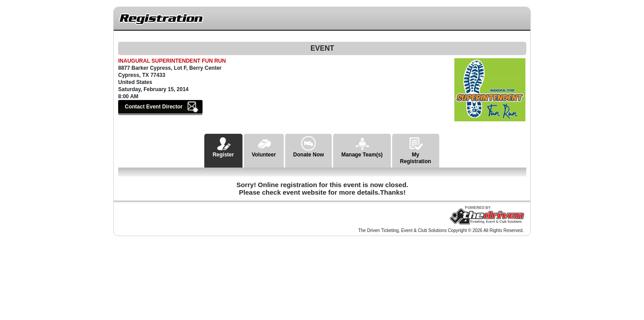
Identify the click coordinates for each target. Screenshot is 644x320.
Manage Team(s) (362, 146)
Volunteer (264, 146)
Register (223, 146)
